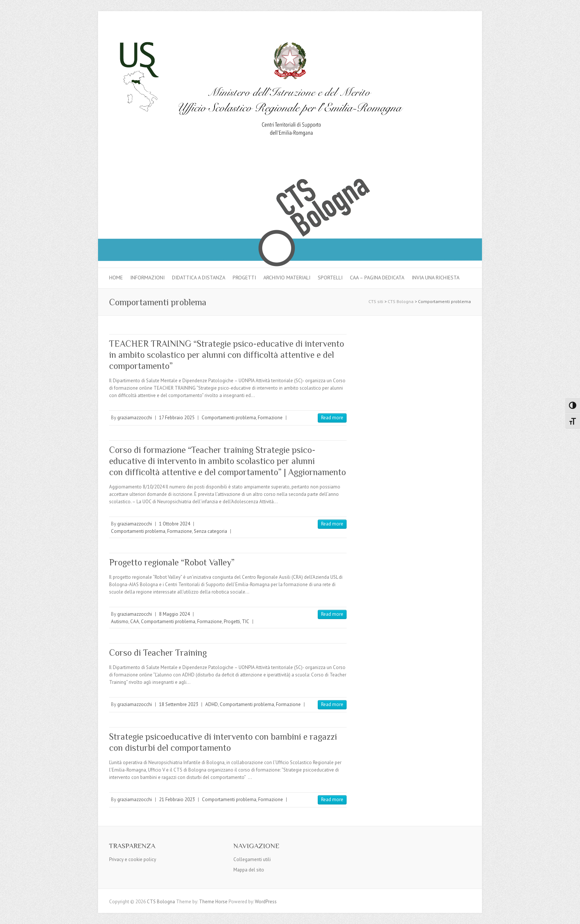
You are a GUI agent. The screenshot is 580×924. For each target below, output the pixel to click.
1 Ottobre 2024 (175, 524)
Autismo (120, 621)
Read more (332, 418)
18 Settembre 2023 (179, 704)
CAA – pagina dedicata (377, 278)
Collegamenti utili (252, 859)
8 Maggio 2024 (174, 614)
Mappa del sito (249, 870)
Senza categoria (210, 531)
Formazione (270, 418)
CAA (135, 621)
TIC (246, 621)
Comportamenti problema (229, 418)
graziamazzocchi (135, 418)
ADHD (212, 704)
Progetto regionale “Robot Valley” (172, 562)
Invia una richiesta (436, 278)
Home (116, 278)
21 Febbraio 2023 (177, 799)
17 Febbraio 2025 (177, 418)
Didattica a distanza (199, 278)
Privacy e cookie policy (133, 859)
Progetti (244, 278)
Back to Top (570, 914)
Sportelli (330, 278)
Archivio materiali (287, 278)
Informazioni (147, 278)
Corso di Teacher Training (158, 653)
